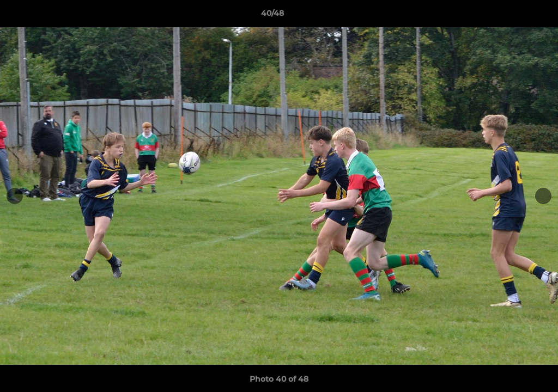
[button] (512, 16)
